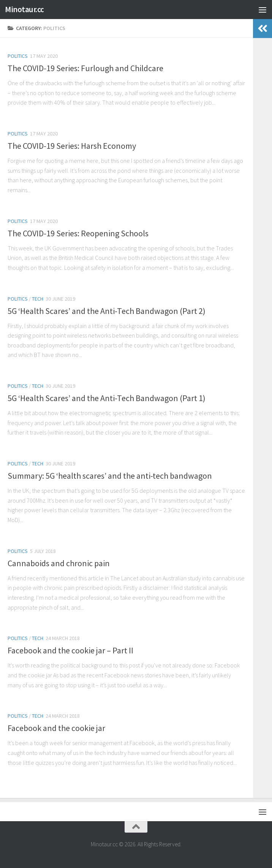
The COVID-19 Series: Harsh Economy (72, 146)
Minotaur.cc (25, 9)
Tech (38, 299)
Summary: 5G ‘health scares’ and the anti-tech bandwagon (110, 476)
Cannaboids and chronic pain (59, 563)
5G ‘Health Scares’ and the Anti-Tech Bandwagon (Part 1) (107, 398)
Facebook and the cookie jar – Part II (70, 650)
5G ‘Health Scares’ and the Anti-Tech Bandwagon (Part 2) (107, 311)
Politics (18, 56)
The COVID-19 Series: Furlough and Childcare (85, 68)
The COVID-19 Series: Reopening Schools (78, 233)
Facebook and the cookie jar (56, 728)
